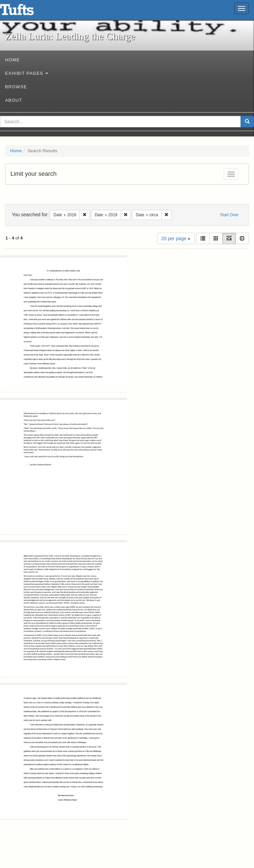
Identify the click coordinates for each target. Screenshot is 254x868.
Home (12, 60)
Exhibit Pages (27, 73)
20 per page (176, 238)
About (14, 100)
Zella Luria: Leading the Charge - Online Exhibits (25, 12)
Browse (16, 87)
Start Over (229, 215)
